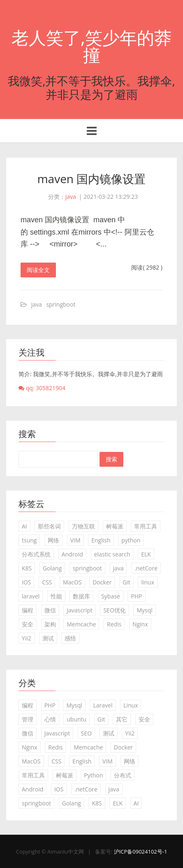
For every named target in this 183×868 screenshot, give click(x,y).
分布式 (123, 775)
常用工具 (146, 526)
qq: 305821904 (42, 388)
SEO (86, 733)
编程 (28, 610)
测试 (48, 638)
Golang (52, 568)
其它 (122, 719)
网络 (53, 540)
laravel (31, 596)
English (101, 540)
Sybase (111, 596)
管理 (28, 719)
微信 (50, 610)
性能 (56, 596)
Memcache (81, 624)
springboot (61, 304)
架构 (50, 624)
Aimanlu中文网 (66, 852)
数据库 (81, 596)
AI (24, 526)
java (71, 197)
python (131, 540)
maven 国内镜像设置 (92, 179)
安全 (28, 624)
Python (93, 775)
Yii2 (27, 638)
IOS (26, 582)
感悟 (70, 638)
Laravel (103, 705)
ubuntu (76, 719)
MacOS (72, 582)
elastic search (112, 554)
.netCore (146, 568)
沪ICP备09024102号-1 (141, 852)
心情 (50, 719)
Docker (102, 582)
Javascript (80, 610)
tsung (29, 540)
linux (148, 582)
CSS (47, 582)
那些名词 (49, 526)
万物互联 (83, 526)
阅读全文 (38, 270)
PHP (136, 596)
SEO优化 (114, 610)
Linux (131, 705)
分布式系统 (36, 554)
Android (72, 554)
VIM (75, 540)
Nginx (140, 624)
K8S (27, 568)
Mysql (144, 610)
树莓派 (115, 526)
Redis (114, 624)
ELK (146, 554)
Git (126, 582)
